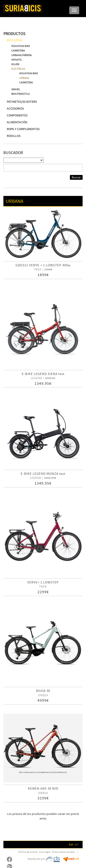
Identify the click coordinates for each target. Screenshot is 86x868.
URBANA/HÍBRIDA (22, 55)
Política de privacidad (63, 852)
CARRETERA (18, 50)
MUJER (15, 64)
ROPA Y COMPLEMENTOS (23, 129)
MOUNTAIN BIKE (21, 46)
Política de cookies (28, 852)
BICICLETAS (15, 40)
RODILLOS (14, 136)
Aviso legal (45, 852)
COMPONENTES (17, 115)
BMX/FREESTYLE (21, 94)
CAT (76, 845)
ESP (71, 845)
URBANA (24, 78)
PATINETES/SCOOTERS (22, 102)
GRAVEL (16, 89)
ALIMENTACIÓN (17, 122)
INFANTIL (17, 60)
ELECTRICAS (18, 69)
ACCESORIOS (15, 108)
